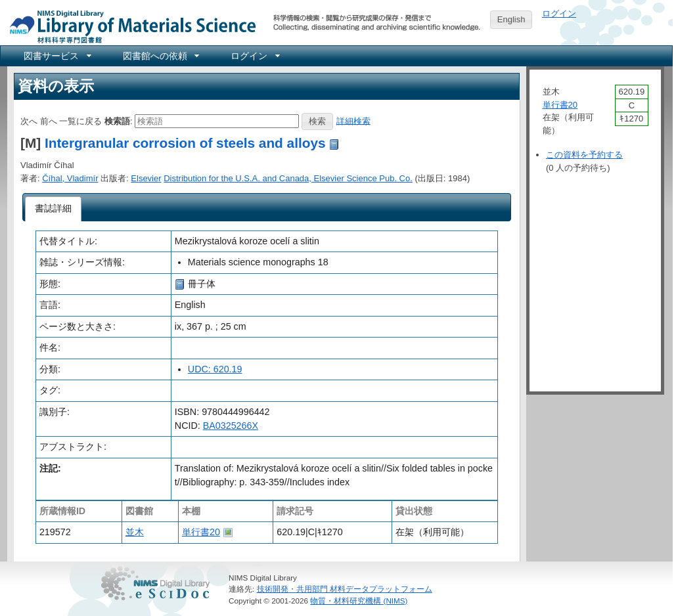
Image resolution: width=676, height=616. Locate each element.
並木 (135, 532)
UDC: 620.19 (215, 369)
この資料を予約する (584, 155)
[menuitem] (56, 56)
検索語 (117, 121)
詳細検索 (353, 121)
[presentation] (54, 209)
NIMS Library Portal (129, 26)
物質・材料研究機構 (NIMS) (359, 601)
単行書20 (201, 532)
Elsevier (146, 178)
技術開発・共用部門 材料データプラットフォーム (345, 589)
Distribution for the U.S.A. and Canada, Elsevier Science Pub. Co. (288, 178)
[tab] (54, 209)
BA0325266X (231, 426)
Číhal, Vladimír (70, 178)
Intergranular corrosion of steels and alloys (185, 143)
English (511, 19)
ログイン (559, 13)
